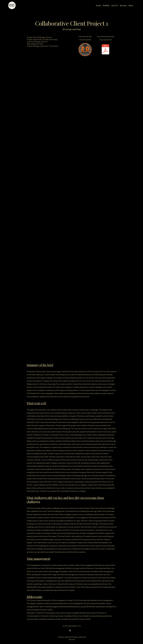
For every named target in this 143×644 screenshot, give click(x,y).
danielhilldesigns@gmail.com (72, 626)
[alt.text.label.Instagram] (70, 630)
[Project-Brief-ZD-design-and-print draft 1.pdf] (105, 50)
